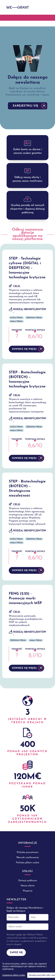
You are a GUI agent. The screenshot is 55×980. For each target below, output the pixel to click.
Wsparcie (28, 891)
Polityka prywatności (28, 852)
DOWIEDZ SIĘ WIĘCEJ (24, 349)
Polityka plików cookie (28, 863)
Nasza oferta (28, 886)
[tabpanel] (27, 78)
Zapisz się (16, 953)
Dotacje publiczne (28, 881)
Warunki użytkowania (27, 858)
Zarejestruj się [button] (25, 106)
